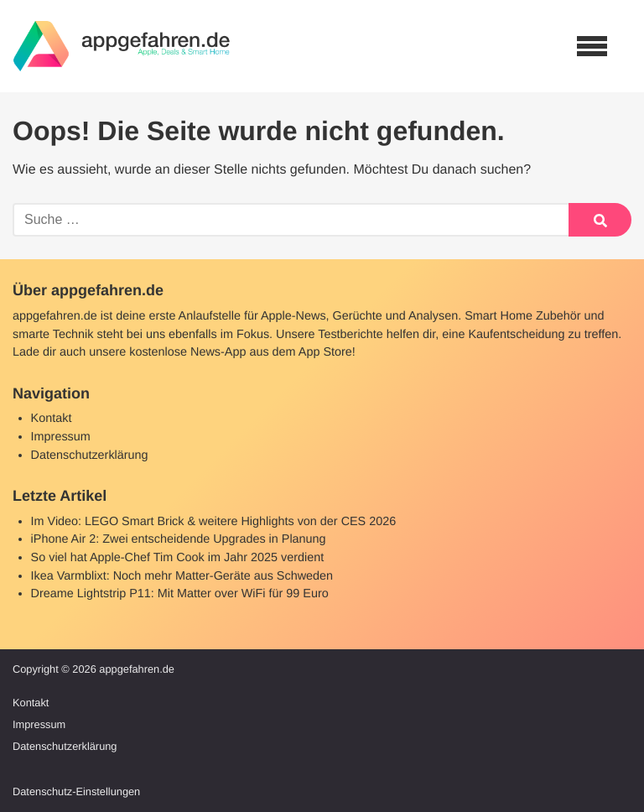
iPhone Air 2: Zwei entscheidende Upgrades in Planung (179, 539)
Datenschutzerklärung (90, 455)
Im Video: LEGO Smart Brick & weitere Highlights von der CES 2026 (214, 522)
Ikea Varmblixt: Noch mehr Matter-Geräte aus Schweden (182, 576)
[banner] (122, 46)
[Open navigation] (592, 46)
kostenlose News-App (187, 352)
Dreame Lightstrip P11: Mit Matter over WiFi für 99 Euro (180, 594)
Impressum (61, 437)
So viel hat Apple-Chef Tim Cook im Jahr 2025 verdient (178, 558)
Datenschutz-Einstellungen (76, 791)
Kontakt (52, 419)
